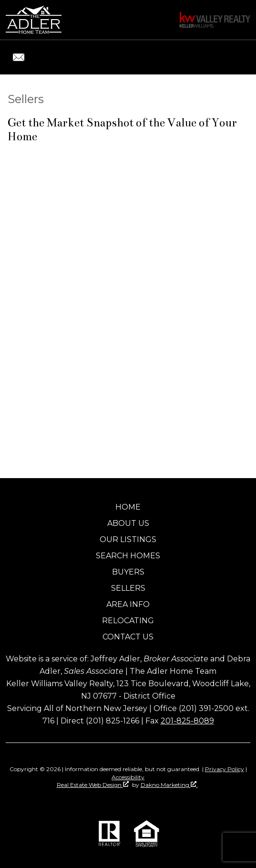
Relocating (128, 621)
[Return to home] (34, 20)
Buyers (128, 572)
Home (128, 507)
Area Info (128, 604)
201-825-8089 (187, 721)
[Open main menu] (239, 57)
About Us (128, 523)
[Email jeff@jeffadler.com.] (19, 57)
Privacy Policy (225, 769)
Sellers (128, 588)
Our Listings (128, 539)
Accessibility (128, 777)
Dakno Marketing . (169, 785)
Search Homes (128, 556)
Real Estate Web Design (93, 785)
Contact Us (128, 637)
